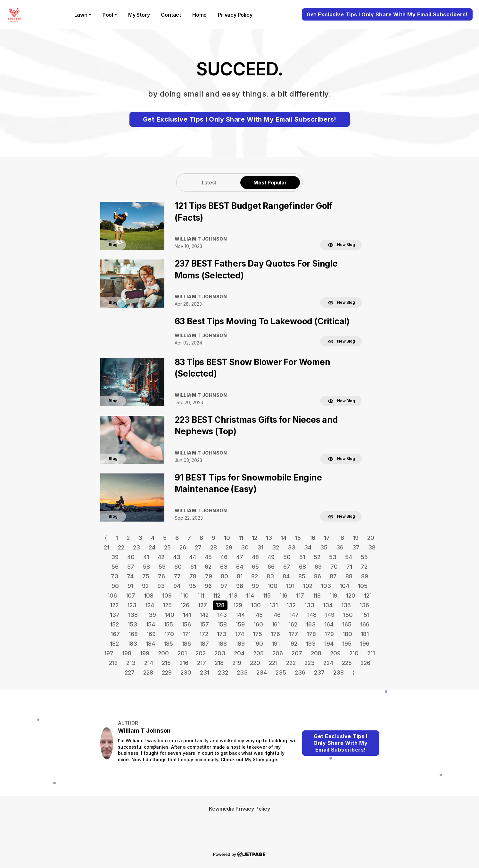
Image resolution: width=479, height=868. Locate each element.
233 (242, 672)
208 (316, 653)
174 (240, 634)
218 (219, 663)
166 (365, 624)
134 (328, 605)
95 (193, 586)
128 (220, 605)
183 (132, 644)
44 (193, 557)
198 (127, 653)
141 (187, 615)
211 (371, 653)
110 (185, 596)
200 (163, 653)
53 (333, 557)
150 (348, 615)
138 (133, 615)
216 (184, 663)
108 (149, 596)
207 (297, 653)
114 (250, 596)
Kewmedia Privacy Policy (239, 809)
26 (183, 547)
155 (168, 624)
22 (121, 547)
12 (255, 538)
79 (209, 576)
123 (132, 605)
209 (335, 653)
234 (262, 672)
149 (330, 615)
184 (150, 644)
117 (300, 596)
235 (281, 672)
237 (319, 672)
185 (168, 644)
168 (133, 634)
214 (149, 663)
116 (283, 596)
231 (205, 672)
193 (311, 644)
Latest (209, 183)
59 (162, 567)
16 (312, 538)
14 (284, 538)
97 (224, 586)
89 (365, 576)
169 (151, 634)
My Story (139, 15)
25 (167, 547)
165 (347, 624)
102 (308, 586)
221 (273, 663)
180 (347, 634)
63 (224, 567)
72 (364, 567)
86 (318, 576)
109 (167, 596)
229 (167, 672)
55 (364, 557)
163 (311, 624)
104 (344, 586)
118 (317, 596)
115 (267, 596)
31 (260, 547)
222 (291, 663)
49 (271, 557)
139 (151, 615)
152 (114, 624)
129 (238, 605)
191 (276, 644)
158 (222, 624)
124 (150, 605)
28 (214, 547)
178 (311, 634)
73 (115, 576)
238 (339, 672)
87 (333, 576)
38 (372, 547)
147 (294, 615)
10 (227, 538)
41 (146, 557)
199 (145, 653)
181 (365, 634)
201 (182, 653)
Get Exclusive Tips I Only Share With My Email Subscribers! (387, 14)
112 (217, 596)
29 (229, 547)
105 (363, 586)
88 (349, 576)
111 (201, 596)
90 (115, 586)
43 (177, 557)
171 (187, 634)
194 (329, 644)
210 (354, 653)
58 (146, 567)
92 (145, 586)
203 (220, 653)
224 (328, 663)
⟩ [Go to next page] (354, 672)
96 (208, 586)
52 (317, 557)
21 (107, 547)
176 (275, 634)
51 (302, 557)
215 (166, 663)
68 (302, 567)
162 (293, 624)
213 (131, 663)
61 (193, 567)
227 (130, 672)
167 (115, 634)
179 (329, 634)
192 (293, 644)
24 (152, 547)
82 (255, 576)
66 (271, 567)
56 (115, 567)
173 (222, 634)
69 (318, 567)
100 (273, 586)
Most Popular (270, 183)
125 (167, 605)
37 (356, 547)
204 (239, 653)
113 (233, 596)
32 (276, 547)
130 (256, 605)
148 (312, 615)
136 (364, 605)
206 (278, 653)
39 (115, 557)
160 (258, 624)
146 (276, 615)
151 (365, 615)
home (199, 15)
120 (351, 596)
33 (292, 547)
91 (130, 586)
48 (255, 557)
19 (356, 538)
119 (333, 596)
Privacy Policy (235, 15)
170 (169, 634)
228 (148, 672)
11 (241, 538)
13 (269, 538)
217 (202, 663)
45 (208, 557)
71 (349, 567)
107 (130, 596)
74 (130, 576)
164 (329, 624)
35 (324, 547)
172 (204, 634)
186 (186, 644)
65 (255, 567)
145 (258, 615)
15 (298, 538)
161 (276, 624)
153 (132, 624)
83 (270, 576)
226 (365, 663)
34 (308, 547)
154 (150, 624)
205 (258, 653)
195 (347, 644)
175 (257, 634)
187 (204, 644)
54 (349, 557)
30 (245, 547)
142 (204, 615)
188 (222, 644)
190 (258, 644)
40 (131, 557)
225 (347, 663)
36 (340, 547)
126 (185, 605)
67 (287, 567)
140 (169, 615)
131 (274, 605)
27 (198, 547)
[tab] (209, 182)
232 (223, 672)
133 (309, 605)
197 (109, 653)
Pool (108, 15)
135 (346, 605)
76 (161, 576)
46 (224, 557)
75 (146, 576)
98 (240, 586)
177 (293, 634)
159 (240, 624)
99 (255, 586)
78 (193, 576)
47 (240, 557)
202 (201, 653)
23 (136, 547)
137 (115, 615)
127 (202, 605)
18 (341, 538)
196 (365, 644)
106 (112, 596)
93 (161, 586)
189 (240, 644)
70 (334, 567)
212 (113, 663)
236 (300, 672)
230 (186, 672)
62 (208, 567)
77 (177, 576)
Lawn (81, 15)
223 (310, 663)
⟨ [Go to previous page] (106, 538)
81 (240, 576)
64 (240, 567)
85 (302, 576)
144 (240, 615)
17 (327, 538)
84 (286, 576)
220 (255, 663)
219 (237, 663)
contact (171, 15)
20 (371, 538)
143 (222, 615)
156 (186, 624)
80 (224, 576)
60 (178, 567)
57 (131, 567)
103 (326, 586)
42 (161, 557)
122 (114, 605)
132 (291, 605)
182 (114, 644)
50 (287, 557)
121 (368, 596)
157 (204, 624)
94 (177, 586)
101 (290, 586)
